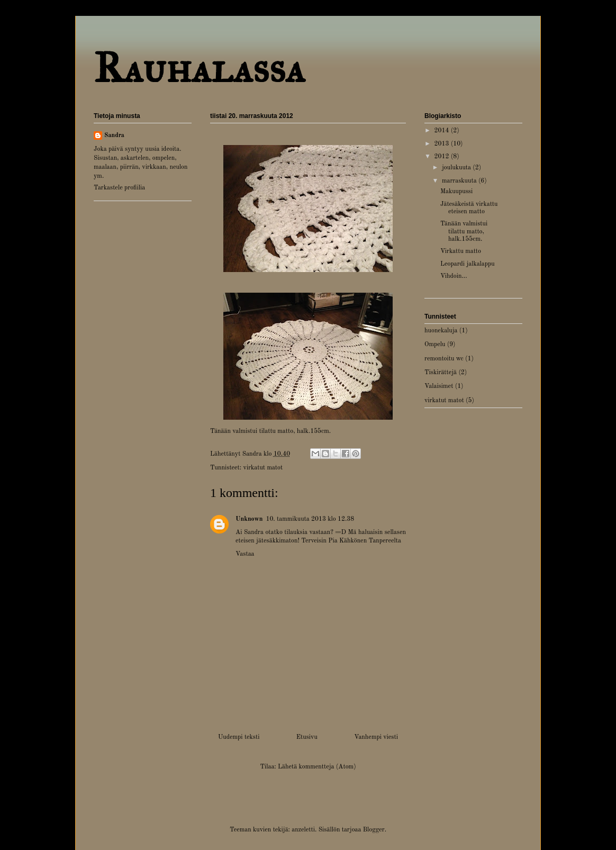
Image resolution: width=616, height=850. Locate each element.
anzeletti (303, 830)
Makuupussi (456, 192)
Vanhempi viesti (376, 737)
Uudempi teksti (239, 737)
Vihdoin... (454, 276)
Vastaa (245, 554)
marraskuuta (460, 181)
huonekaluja (441, 331)
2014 (443, 131)
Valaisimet (439, 386)
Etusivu (307, 737)
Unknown (249, 519)
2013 (443, 144)
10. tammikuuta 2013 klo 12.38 (310, 519)
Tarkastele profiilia (119, 188)
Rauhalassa (199, 68)
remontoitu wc (444, 359)
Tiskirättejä (441, 373)
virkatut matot (263, 468)
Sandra (114, 135)
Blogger (374, 830)
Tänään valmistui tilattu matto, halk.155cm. (464, 232)
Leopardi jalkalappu (468, 264)
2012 (443, 157)
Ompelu (435, 345)
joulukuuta (457, 168)
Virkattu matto (461, 251)
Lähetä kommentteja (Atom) (317, 767)
